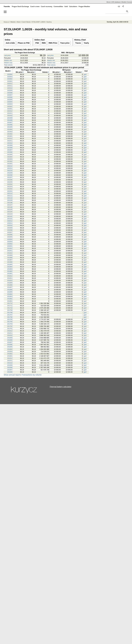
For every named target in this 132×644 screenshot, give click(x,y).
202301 (10, 164)
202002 (10, 244)
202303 (10, 159)
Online (8, 40)
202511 (10, 86)
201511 (10, 361)
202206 (10, 180)
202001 (10, 246)
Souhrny (49, 22)
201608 (10, 340)
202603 (10, 77)
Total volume (8, 65)
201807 (10, 287)
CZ (119, 7)
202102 (10, 216)
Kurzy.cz (6, 22)
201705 (10, 319)
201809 (10, 283)
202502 (10, 107)
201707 (10, 315)
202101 (10, 219)
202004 (10, 239)
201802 (10, 299)
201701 (10, 329)
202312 (10, 138)
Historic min (8, 60)
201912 (10, 248)
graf (85, 74)
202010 (10, 225)
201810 (10, 281)
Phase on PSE (24, 43)
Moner (109, 2)
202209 (10, 173)
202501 (10, 109)
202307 (10, 150)
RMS (44, 43)
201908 (10, 258)
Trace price (65, 43)
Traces (78, 43)
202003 (10, 242)
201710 (10, 308)
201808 (10, 285)
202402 (10, 134)
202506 (10, 97)
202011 (10, 223)
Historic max (8, 63)
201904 (10, 267)
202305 (10, 155)
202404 (10, 129)
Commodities (58, 7)
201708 (10, 313)
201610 (10, 335)
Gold (66, 7)
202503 (10, 104)
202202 (10, 189)
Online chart (40, 40)
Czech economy (47, 7)
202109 (10, 200)
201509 (10, 365)
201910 (10, 253)
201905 (10, 265)
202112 (10, 194)
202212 (10, 166)
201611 (10, 333)
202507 (10, 95)
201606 (10, 345)
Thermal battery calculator (60, 387)
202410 (10, 116)
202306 (10, 152)
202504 (10, 102)
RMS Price (53, 43)
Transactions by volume (32, 375)
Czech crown (35, 7)
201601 (10, 356)
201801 (10, 301)
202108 (10, 203)
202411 (10, 113)
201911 (10, 251)
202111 (10, 196)
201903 (10, 269)
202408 (10, 120)
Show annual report (12, 375)
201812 (10, 276)
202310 (10, 143)
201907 (10, 260)
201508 (10, 368)
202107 (10, 205)
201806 (10, 290)
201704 (10, 322)
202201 (10, 191)
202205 (10, 182)
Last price (7, 55)
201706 (10, 317)
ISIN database (116, 2)
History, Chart (80, 40)
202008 (10, 230)
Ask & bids (10, 43)
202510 (10, 88)
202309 (10, 145)
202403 (10, 132)
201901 (10, 274)
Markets (13, 22)
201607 (10, 342)
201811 (10, 278)
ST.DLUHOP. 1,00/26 (38, 22)
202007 (10, 232)
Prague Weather (84, 7)
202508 (10, 93)
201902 (10, 271)
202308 (10, 148)
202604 (10, 74)
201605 (10, 347)
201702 (10, 326)
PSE (37, 43)
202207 (10, 177)
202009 (10, 228)
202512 (10, 84)
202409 (10, 118)
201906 (10, 262)
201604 (10, 349)
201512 (10, 358)
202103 (10, 214)
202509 (10, 90)
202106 (10, 207)
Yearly (86, 43)
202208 (10, 175)
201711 (10, 306)
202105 (10, 210)
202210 (10, 171)
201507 (10, 370)
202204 (10, 184)
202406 (10, 125)
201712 (10, 303)
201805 (10, 292)
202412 (10, 111)
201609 (10, 338)
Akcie (19, 22)
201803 (10, 297)
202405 (10, 127)
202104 (10, 212)
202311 (10, 141)
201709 (10, 310)
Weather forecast (127, 2)
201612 (10, 331)
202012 (10, 221)
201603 (10, 352)
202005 (10, 237)
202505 (10, 100)
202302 (10, 161)
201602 (10, 354)
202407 (10, 123)
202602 (10, 79)
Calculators (73, 7)
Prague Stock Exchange (20, 7)
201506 (10, 372)
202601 (10, 81)
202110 (10, 198)
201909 (10, 255)
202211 (10, 168)
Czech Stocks (26, 22)
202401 (10, 136)
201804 (10, 294)
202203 (10, 187)
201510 (10, 363)
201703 (10, 324)
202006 (10, 235)
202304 (10, 157)
